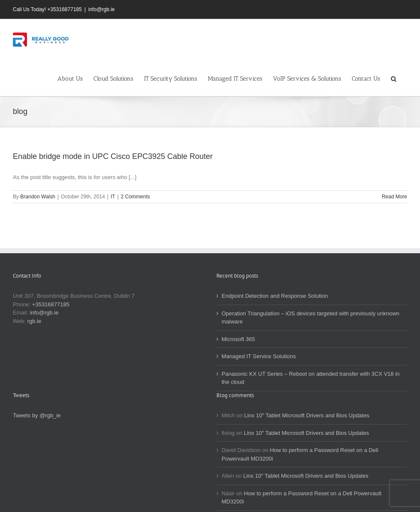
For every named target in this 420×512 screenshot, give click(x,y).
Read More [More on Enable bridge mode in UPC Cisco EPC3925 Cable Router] (394, 197)
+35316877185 (51, 304)
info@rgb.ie (102, 9)
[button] (394, 78)
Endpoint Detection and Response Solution (275, 296)
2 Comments (135, 197)
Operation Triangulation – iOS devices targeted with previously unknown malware (310, 318)
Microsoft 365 (238, 339)
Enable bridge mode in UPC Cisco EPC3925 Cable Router (113, 156)
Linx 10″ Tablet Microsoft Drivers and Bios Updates (307, 415)
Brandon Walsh (38, 197)
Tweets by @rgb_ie (37, 415)
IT (113, 197)
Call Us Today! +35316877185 (47, 9)
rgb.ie (34, 321)
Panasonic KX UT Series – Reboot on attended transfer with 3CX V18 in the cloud (310, 378)
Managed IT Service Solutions (259, 356)
